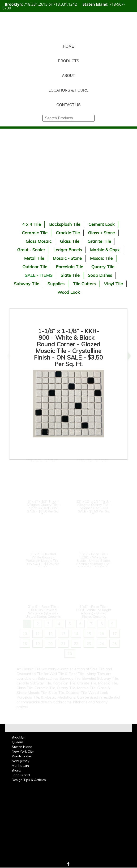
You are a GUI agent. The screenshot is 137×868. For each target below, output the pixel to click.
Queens (18, 742)
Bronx (16, 770)
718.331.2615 (36, 4)
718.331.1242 (65, 4)
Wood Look (69, 292)
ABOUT (68, 76)
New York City (23, 751)
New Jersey (21, 761)
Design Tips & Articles (29, 780)
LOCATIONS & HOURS (69, 90)
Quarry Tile (103, 267)
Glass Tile (70, 241)
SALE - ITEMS (39, 275)
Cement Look (102, 224)
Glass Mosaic (39, 241)
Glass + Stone (101, 233)
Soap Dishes (100, 275)
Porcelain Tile (69, 267)
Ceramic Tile (35, 233)
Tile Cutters (84, 284)
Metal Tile (34, 258)
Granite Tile (99, 241)
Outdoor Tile (35, 267)
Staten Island (22, 747)
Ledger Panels (68, 250)
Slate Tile (70, 275)
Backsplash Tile (65, 224)
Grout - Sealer (31, 250)
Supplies (56, 284)
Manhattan (20, 766)
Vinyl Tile (113, 284)
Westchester (22, 756)
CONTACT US (69, 105)
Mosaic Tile (101, 258)
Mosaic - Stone (67, 258)
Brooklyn (19, 737)
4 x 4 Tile (32, 224)
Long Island (21, 775)
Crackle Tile (68, 233)
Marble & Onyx (105, 250)
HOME (68, 46)
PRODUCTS (68, 61)
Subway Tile (27, 284)
